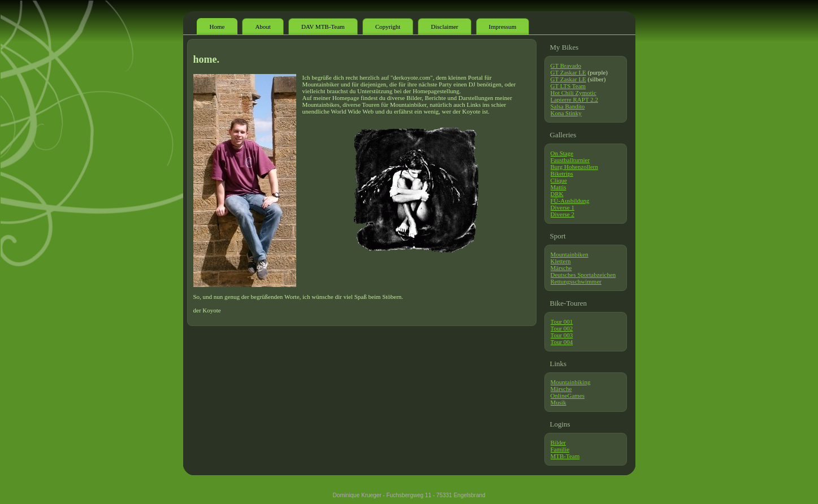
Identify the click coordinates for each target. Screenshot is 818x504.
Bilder (559, 442)
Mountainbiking (571, 382)
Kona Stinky (566, 113)
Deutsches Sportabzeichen (583, 275)
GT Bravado (566, 66)
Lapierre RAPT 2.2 (574, 99)
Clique (559, 180)
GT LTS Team (568, 86)
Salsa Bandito (568, 106)
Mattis (559, 187)
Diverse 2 (562, 214)
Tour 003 (562, 335)
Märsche (561, 268)
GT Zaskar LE (568, 72)
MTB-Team (565, 456)
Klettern (561, 261)
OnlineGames (568, 396)
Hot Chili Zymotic (574, 93)
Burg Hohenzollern (574, 167)
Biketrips (562, 173)
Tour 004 (562, 342)
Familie (560, 449)
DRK (557, 194)
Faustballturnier (570, 160)
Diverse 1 (562, 207)
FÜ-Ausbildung (570, 201)
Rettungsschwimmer (576, 281)
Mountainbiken (570, 254)
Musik (559, 402)
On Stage (562, 153)
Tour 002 (562, 328)
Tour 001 (562, 321)
